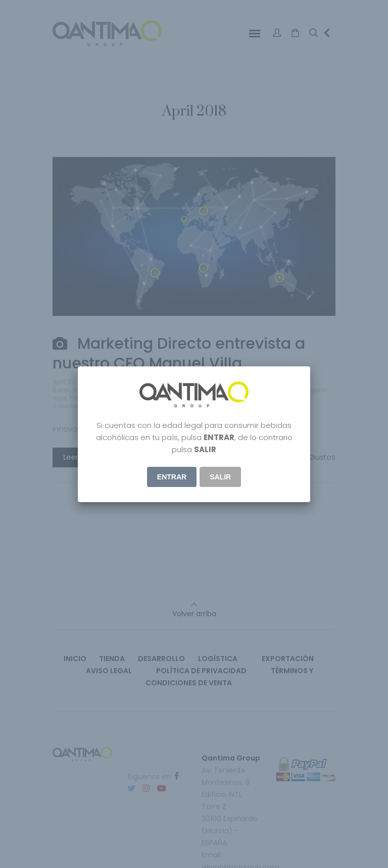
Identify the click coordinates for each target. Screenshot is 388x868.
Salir (220, 477)
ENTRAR (172, 477)
